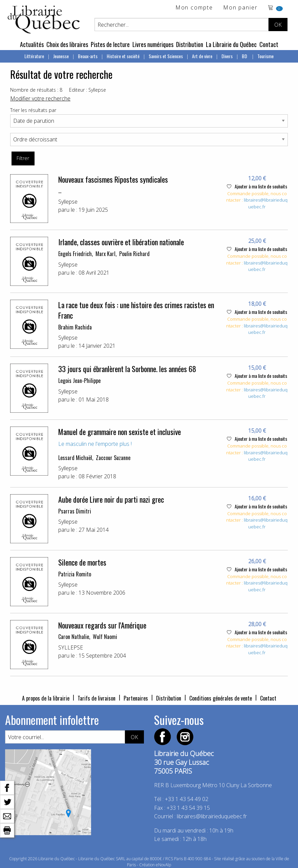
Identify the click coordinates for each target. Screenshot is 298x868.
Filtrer (23, 158)
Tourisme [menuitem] (265, 56)
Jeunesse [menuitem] (61, 56)
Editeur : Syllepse (88, 90)
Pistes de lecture (110, 44)
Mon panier (240, 8)
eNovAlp (163, 865)
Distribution (190, 44)
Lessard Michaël (75, 458)
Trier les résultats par (33, 110)
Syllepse (68, 202)
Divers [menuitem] (227, 56)
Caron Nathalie (74, 637)
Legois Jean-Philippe (79, 381)
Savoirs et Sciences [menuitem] (166, 56)
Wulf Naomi (105, 637)
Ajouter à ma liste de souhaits (257, 186)
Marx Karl (105, 254)
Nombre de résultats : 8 (36, 90)
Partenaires (136, 698)
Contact (269, 44)
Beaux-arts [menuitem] (88, 56)
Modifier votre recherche (40, 98)
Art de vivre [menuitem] (202, 56)
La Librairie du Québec (231, 44)
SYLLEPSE (71, 647)
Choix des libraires (67, 44)
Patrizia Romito (75, 574)
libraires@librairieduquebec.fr (212, 816)
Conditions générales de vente (221, 698)
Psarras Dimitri (75, 511)
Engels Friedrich (75, 254)
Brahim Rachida (75, 327)
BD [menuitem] (245, 56)
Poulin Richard (134, 254)
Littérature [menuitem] (34, 56)
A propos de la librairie (46, 698)
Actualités (32, 44)
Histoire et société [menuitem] (123, 56)
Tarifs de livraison (97, 698)
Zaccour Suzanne (113, 458)
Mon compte (194, 8)
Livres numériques (153, 44)
